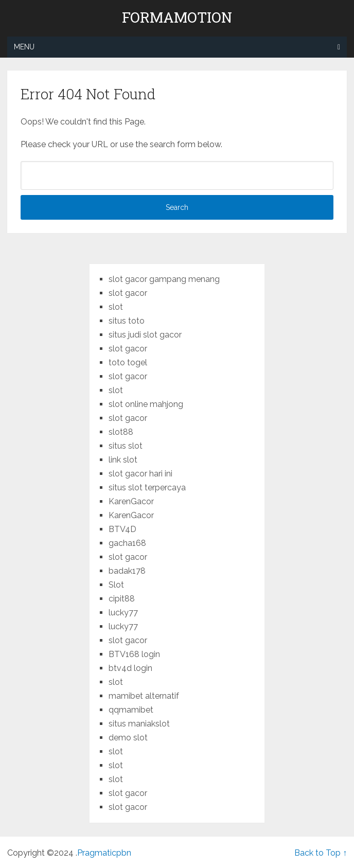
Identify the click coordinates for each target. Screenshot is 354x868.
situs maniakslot (139, 724)
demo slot (128, 738)
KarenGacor (131, 501)
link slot (123, 460)
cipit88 (122, 599)
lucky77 (123, 613)
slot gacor (128, 293)
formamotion (177, 17)
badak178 (127, 571)
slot (116, 307)
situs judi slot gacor (145, 335)
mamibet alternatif (144, 696)
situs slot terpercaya (147, 488)
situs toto (127, 321)
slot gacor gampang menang (164, 279)
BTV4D (122, 529)
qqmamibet (131, 710)
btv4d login (130, 668)
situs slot (126, 446)
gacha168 (127, 543)
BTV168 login (134, 654)
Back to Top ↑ (321, 853)
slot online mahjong (146, 404)
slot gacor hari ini (140, 474)
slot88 (121, 432)
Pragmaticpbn (104, 853)
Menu (24, 47)
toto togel (128, 362)
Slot (116, 585)
